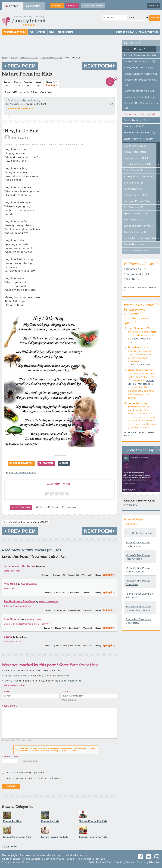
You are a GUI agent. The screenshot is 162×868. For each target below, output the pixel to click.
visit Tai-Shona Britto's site (21, 473)
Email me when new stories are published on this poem (34, 778)
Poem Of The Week (148, 32)
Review (72, 5)
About (16, 862)
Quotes (33, 6)
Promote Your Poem (15, 32)
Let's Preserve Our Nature (20, 566)
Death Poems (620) (135, 146)
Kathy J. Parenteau (48, 602)
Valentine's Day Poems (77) (140, 226)
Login (154, 5)
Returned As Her (136, 269)
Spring (8, 637)
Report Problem (47, 507)
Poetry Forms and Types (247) (141, 238)
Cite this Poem (21, 507)
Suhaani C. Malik (33, 619)
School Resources (134, 245)
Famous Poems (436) (136, 158)
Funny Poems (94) (134, 171)
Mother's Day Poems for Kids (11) (141, 106)
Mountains (10, 584)
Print (64, 463)
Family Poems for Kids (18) (139, 68)
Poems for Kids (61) (135, 127)
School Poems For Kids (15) (139, 133)
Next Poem (99, 66)
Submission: (10, 706)
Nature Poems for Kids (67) (139, 114)
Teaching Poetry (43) (135, 232)
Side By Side (134, 279)
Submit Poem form (70, 681)
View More (129, 505)
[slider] (52, 85)
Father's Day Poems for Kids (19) (140, 83)
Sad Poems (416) (133, 208)
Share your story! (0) (19, 109)
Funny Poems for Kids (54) (139, 91)
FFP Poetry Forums (93, 6)
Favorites (46, 463)
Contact (6, 862)
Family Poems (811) (135, 152)
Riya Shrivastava (29, 584)
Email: (67, 692)
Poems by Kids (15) (135, 120)
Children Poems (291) (136, 49)
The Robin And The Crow (19, 602)
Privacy (26, 862)
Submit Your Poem (139, 365)
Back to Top (10, 847)
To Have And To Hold (138, 274)
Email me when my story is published (25, 773)
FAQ (31, 32)
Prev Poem (20, 66)
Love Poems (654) (134, 189)
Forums (141, 862)
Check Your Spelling (16, 676)
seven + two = (11, 757)
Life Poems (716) (133, 183)
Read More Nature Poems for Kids (32, 550)
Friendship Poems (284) (137, 164)
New (52, 32)
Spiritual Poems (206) (136, 214)
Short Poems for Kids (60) (139, 139)
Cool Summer (12, 619)
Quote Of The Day (140, 450)
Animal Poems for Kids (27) (139, 62)
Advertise (154, 862)
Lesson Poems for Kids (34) (140, 97)
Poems (12, 6)
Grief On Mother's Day (139, 533)
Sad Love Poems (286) (137, 201)
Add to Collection (21, 463)
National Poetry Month (137, 251)
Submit (57, 5)
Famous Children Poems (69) (140, 74)
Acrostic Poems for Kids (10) (140, 55)
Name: (7, 692)
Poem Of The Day (125, 32)
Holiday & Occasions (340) (139, 177)
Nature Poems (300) (135, 195)
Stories (41, 32)
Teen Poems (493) (134, 220)
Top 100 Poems (65, 32)
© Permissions (70, 507)
